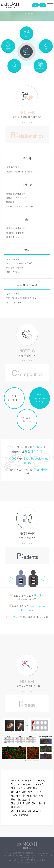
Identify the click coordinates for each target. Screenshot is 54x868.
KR (36, 5)
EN (43, 5)
